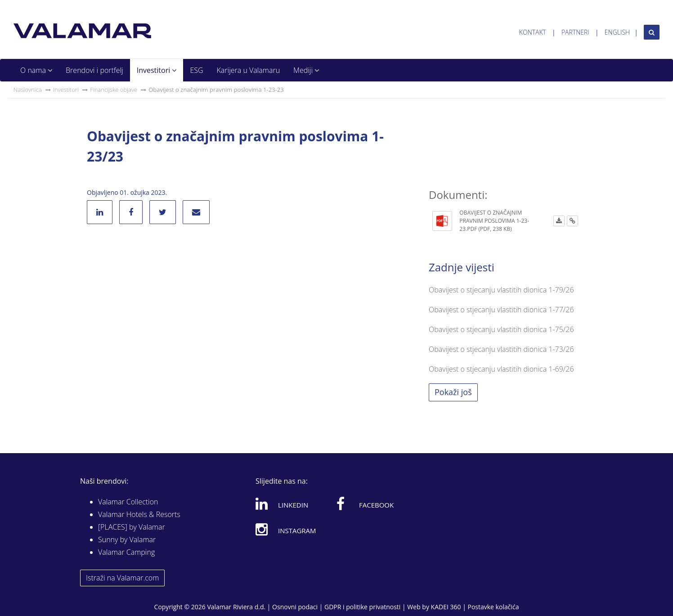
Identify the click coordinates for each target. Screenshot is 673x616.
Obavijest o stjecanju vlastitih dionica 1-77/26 (501, 310)
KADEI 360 (446, 607)
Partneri (575, 32)
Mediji (306, 70)
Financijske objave (114, 90)
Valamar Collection (128, 502)
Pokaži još (453, 392)
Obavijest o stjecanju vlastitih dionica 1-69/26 (501, 369)
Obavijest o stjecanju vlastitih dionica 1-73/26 (501, 349)
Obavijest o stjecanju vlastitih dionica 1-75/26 (501, 329)
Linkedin (282, 504)
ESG (196, 70)
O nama (36, 70)
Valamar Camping (126, 552)
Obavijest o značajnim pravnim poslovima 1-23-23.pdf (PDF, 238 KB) (494, 221)
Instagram (286, 529)
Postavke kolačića (493, 607)
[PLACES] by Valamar (132, 527)
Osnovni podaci (295, 607)
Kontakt (533, 32)
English (617, 32)
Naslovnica (28, 90)
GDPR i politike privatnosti (362, 607)
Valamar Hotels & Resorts (139, 514)
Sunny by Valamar (127, 540)
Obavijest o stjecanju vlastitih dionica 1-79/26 (501, 290)
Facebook (365, 504)
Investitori (157, 70)
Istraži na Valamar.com (122, 578)
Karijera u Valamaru (249, 70)
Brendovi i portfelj (94, 70)
